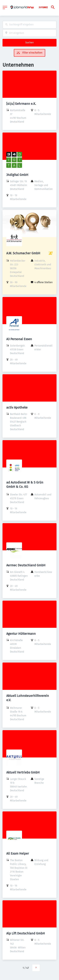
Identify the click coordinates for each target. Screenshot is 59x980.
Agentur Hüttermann (21, 634)
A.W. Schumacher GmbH (23, 253)
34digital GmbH (17, 175)
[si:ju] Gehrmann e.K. (21, 104)
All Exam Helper (18, 853)
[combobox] (29, 25)
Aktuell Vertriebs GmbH (23, 772)
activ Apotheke (17, 407)
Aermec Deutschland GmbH (26, 565)
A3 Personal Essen (19, 339)
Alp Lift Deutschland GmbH (26, 933)
